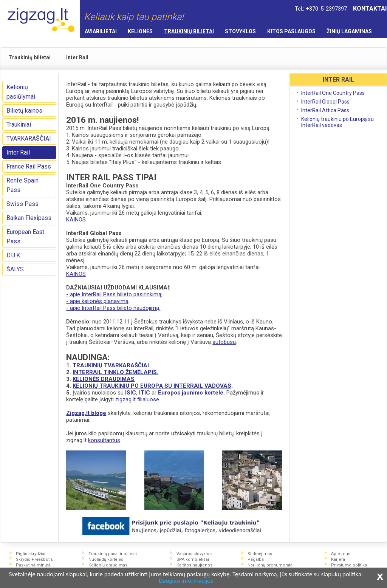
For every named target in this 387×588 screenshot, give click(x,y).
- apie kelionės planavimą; (98, 301)
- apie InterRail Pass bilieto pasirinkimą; (114, 294)
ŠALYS (15, 269)
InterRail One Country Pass (333, 93)
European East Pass (25, 237)
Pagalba (256, 559)
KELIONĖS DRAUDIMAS (104, 379)
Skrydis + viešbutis (34, 559)
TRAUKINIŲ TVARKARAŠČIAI (111, 365)
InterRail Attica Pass (325, 110)
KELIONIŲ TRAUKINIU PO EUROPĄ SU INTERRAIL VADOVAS (152, 386)
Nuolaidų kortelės (106, 559)
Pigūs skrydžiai (31, 554)
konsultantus (104, 440)
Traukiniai (19, 125)
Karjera (338, 559)
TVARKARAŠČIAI (29, 138)
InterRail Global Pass (325, 102)
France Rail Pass (29, 166)
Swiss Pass (22, 204)
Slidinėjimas (260, 554)
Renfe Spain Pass (22, 185)
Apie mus (341, 554)
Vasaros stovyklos (194, 554)
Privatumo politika (349, 565)
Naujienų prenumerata (270, 565)
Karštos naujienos (194, 565)
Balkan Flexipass (29, 218)
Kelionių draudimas (108, 565)
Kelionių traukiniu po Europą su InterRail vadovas (337, 122)
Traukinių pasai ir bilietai (113, 554)
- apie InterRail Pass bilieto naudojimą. (113, 308)
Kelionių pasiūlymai (21, 92)
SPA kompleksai (193, 559)
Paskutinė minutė (33, 565)
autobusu (224, 342)
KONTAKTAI (370, 9)
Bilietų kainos (24, 111)
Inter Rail (18, 152)
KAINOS (76, 220)
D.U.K (13, 255)
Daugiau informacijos (197, 581)
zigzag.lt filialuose (137, 399)
